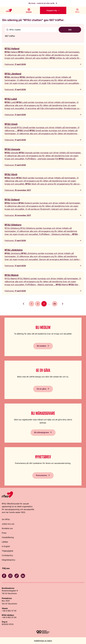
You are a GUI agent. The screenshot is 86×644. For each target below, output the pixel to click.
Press (4, 533)
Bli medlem (41, 346)
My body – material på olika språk (42, 3)
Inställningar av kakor (43, 641)
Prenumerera (41, 475)
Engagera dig (52, 10)
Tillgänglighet (7, 551)
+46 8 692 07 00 (9, 611)
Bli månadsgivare (41, 432)
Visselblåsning (8, 537)
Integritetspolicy (9, 560)
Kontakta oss (7, 528)
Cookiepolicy (7, 555)
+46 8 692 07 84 (9, 617)
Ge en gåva (41, 389)
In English (6, 546)
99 (55, 304)
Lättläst (5, 542)
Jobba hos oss (8, 524)
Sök (70, 30)
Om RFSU (6, 519)
